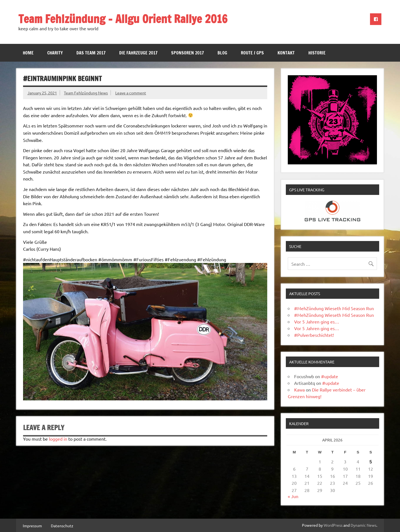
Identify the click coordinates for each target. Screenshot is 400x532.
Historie (317, 53)
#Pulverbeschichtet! (314, 335)
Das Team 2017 (91, 53)
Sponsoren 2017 (187, 53)
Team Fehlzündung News (86, 93)
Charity (55, 53)
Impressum (32, 526)
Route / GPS (252, 53)
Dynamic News (363, 525)
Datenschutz (62, 526)
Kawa (299, 390)
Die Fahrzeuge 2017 (138, 53)
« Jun (293, 496)
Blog (222, 53)
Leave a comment (131, 93)
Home (28, 53)
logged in (58, 439)
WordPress (333, 525)
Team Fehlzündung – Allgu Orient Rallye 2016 (123, 19)
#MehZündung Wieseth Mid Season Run (334, 308)
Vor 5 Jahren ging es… (317, 322)
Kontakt (286, 53)
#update (330, 376)
